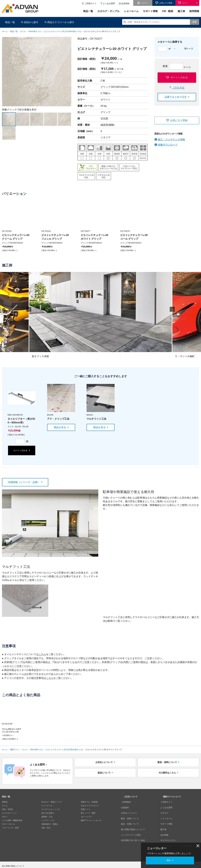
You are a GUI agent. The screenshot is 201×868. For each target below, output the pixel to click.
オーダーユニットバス (51, 809)
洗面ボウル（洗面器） (90, 802)
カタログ (167, 809)
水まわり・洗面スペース (52, 802)
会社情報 (167, 824)
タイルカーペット (9, 813)
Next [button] (3, 106)
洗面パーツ (85, 809)
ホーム (5, 31)
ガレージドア (86, 817)
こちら (42, 654)
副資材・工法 (47, 817)
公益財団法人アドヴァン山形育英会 (178, 831)
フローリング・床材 (10, 828)
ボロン (5, 817)
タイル (23, 31)
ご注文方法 (178, 88)
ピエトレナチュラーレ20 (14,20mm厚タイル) (62, 31)
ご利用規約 (128, 802)
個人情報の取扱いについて (135, 820)
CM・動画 (168, 11)
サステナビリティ (170, 828)
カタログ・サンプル (108, 11)
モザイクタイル (8, 824)
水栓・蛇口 (46, 828)
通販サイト (15, 750)
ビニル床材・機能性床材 (12, 820)
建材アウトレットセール (91, 820)
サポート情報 (150, 11)
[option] (37, 72)
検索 (195, 22)
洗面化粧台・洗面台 (50, 824)
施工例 (181, 11)
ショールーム (131, 11)
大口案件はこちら (167, 778)
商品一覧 (88, 11)
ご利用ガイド (90, 3)
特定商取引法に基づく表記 (135, 828)
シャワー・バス (48, 820)
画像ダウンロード (168, 145)
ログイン (145, 3)
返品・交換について (132, 817)
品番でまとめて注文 (176, 97)
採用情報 (194, 11)
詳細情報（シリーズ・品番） (24, 482)
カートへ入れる (179, 77)
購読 (169, 860)
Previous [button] (29, 313)
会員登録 (125, 3)
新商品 (5, 802)
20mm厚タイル (35, 31)
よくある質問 (109, 3)
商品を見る (60, 427)
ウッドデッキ (47, 806)
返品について (104, 778)
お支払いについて (104, 764)
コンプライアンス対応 (133, 824)
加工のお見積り (48, 813)
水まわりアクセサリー (90, 806)
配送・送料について (167, 764)
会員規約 (127, 806)
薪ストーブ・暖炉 (88, 813)
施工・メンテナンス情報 (171, 139)
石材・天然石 (8, 809)
